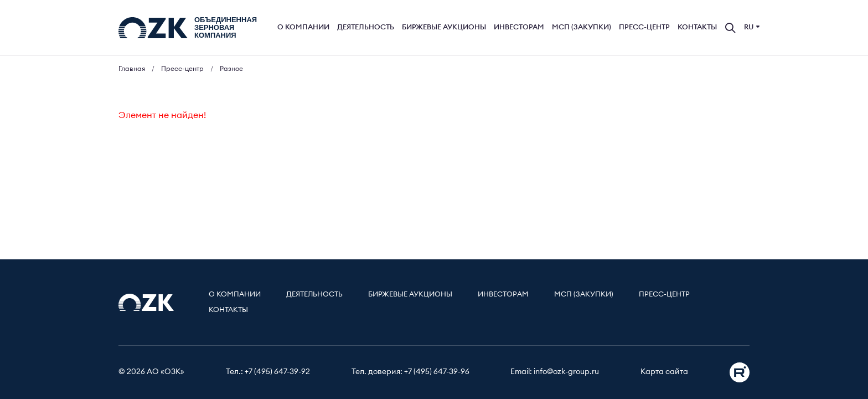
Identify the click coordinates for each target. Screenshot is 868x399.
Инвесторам (519, 27)
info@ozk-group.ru (566, 372)
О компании (303, 27)
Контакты (697, 27)
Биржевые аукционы (444, 27)
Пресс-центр (644, 27)
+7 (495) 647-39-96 (437, 372)
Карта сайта (664, 372)
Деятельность (366, 27)
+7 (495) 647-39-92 (277, 372)
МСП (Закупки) (582, 27)
